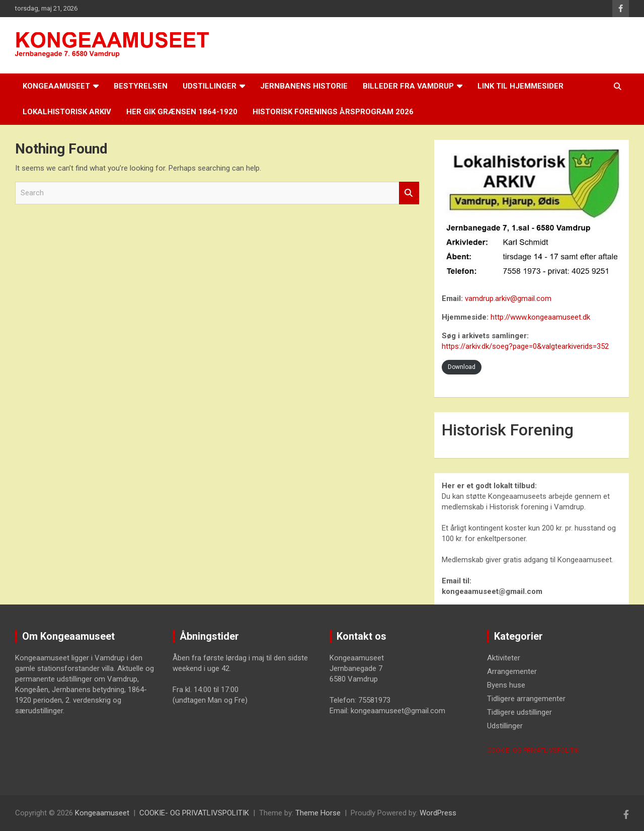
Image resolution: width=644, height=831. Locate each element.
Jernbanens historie (304, 86)
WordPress (438, 813)
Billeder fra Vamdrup (408, 86)
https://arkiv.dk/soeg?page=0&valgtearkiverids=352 (525, 346)
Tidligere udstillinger (519, 712)
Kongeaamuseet (56, 86)
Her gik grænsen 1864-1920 (182, 112)
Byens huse (506, 685)
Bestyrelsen (141, 86)
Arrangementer (512, 671)
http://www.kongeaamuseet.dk (540, 317)
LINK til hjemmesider (520, 86)
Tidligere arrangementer (526, 699)
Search (409, 193)
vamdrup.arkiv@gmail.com (508, 298)
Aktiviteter (504, 658)
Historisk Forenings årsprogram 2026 (333, 112)
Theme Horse (318, 813)
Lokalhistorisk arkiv (67, 112)
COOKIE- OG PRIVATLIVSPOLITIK (533, 750)
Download (462, 367)
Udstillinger (210, 86)
